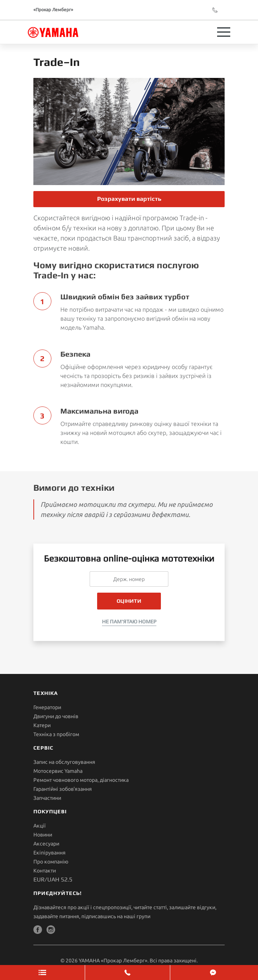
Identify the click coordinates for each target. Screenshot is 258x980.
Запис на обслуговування (64, 762)
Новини (43, 835)
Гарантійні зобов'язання (63, 789)
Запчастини (47, 798)
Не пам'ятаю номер (129, 621)
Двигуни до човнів (56, 716)
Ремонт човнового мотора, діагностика (81, 780)
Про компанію (51, 862)
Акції (40, 826)
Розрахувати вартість (129, 199)
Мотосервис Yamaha (58, 771)
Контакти (45, 871)
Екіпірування (49, 853)
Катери (42, 725)
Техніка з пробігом (56, 734)
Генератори (47, 707)
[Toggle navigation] (224, 32)
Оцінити (129, 601)
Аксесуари (46, 844)
